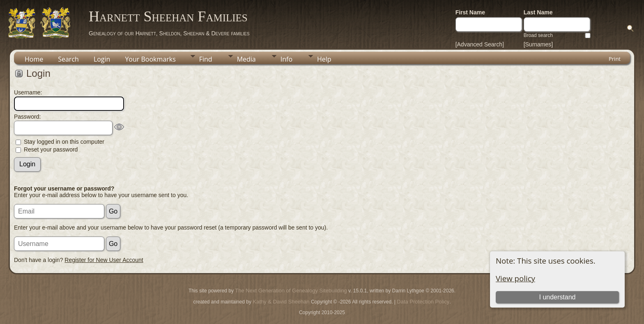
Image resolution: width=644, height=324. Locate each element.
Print (615, 59)
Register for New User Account (104, 260)
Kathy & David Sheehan (281, 302)
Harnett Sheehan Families (168, 16)
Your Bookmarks (150, 59)
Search (68, 59)
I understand (557, 297)
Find (206, 59)
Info (286, 59)
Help (324, 59)
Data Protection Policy (423, 302)
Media (246, 59)
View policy (515, 278)
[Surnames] (538, 44)
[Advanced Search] (480, 44)
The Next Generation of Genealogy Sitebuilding (291, 291)
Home (34, 59)
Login (102, 59)
